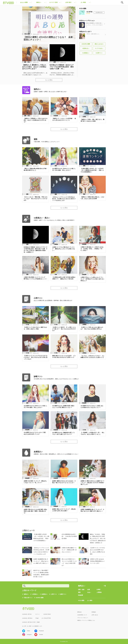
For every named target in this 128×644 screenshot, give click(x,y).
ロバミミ (38, 614)
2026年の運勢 (40, 598)
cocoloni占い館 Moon (27, 618)
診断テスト (63, 594)
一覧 (105, 586)
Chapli (37, 618)
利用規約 (94, 612)
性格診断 (81, 595)
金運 (89, 590)
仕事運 (98, 590)
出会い (89, 592)
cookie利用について (82, 615)
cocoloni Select (47, 614)
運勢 (79, 592)
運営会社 (79, 612)
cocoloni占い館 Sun (27, 614)
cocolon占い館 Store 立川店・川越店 (31, 622)
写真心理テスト (28, 598)
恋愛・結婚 (81, 590)
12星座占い (35, 594)
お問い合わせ (95, 615)
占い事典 (90, 600)
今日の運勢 (81, 600)
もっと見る (49, 80)
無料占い (26, 594)
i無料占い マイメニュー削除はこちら (86, 620)
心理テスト (54, 594)
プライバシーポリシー (83, 618)
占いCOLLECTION (46, 618)
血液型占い (45, 594)
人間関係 (99, 592)
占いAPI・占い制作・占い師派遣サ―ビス (32, 626)
